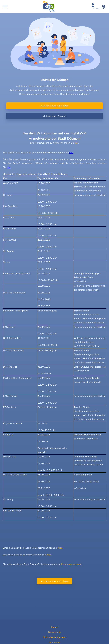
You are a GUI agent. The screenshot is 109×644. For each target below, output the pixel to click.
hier (76, 143)
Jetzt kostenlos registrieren (55, 106)
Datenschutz (54, 632)
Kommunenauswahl (71, 564)
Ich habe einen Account (54, 116)
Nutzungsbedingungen (55, 637)
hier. (60, 548)
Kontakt (54, 627)
